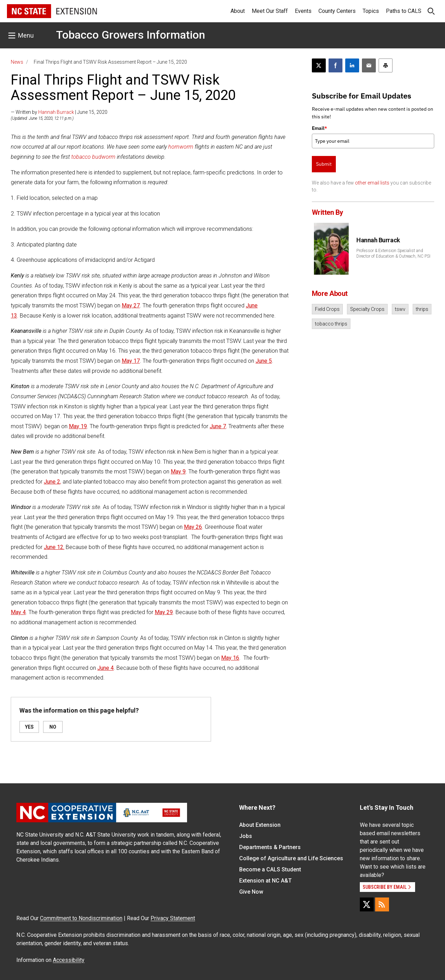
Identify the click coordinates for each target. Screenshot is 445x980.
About (238, 11)
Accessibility (69, 960)
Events (303, 11)
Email (319, 128)
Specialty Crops (367, 309)
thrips (422, 309)
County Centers (337, 11)
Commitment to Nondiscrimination (81, 918)
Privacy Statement (173, 918)
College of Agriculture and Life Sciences (291, 858)
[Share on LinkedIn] (352, 65)
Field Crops (327, 309)
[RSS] (382, 904)
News (17, 62)
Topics (371, 11)
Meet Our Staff (270, 11)
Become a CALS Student (270, 869)
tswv (400, 309)
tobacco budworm (93, 157)
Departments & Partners (270, 847)
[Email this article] (369, 65)
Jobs (246, 836)
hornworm (181, 147)
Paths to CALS (404, 11)
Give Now (251, 892)
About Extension (260, 825)
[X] (367, 904)
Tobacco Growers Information (131, 35)
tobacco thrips (331, 324)
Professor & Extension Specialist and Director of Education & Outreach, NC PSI (393, 253)
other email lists (372, 183)
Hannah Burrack (56, 112)
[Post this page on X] (319, 65)
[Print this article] (386, 65)
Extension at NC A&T (265, 881)
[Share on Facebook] (335, 65)
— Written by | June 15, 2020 (59, 112)
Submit (324, 164)
